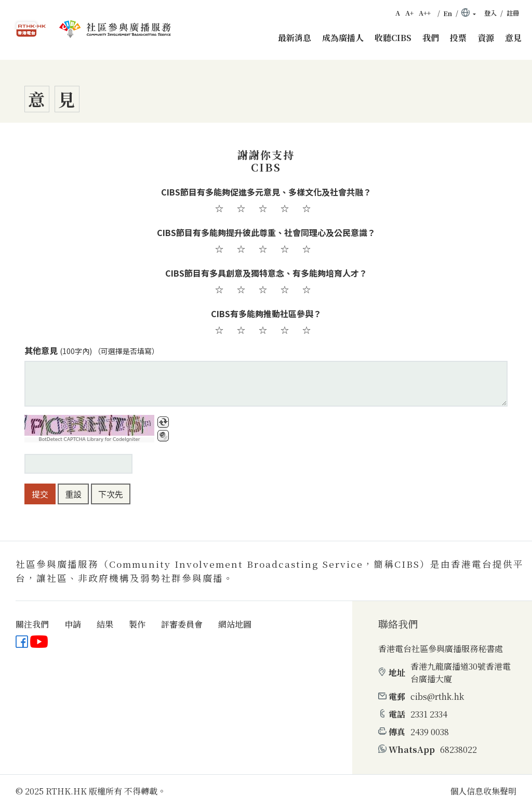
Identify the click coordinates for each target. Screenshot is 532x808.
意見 (513, 38)
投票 (458, 38)
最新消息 (295, 38)
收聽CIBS (393, 38)
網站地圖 (235, 624)
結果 (105, 624)
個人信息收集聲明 (483, 791)
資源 (486, 38)
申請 (73, 624)
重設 (73, 494)
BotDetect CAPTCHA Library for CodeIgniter (90, 440)
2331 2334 (429, 714)
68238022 (458, 750)
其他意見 (92, 350)
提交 (40, 494)
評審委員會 (182, 624)
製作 (137, 624)
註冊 (513, 13)
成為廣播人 (343, 38)
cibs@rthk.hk (437, 696)
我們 (431, 38)
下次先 (111, 494)
